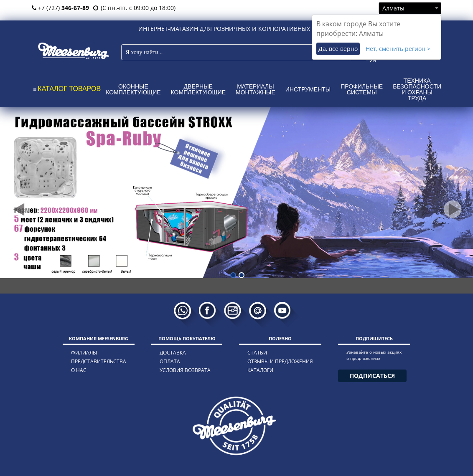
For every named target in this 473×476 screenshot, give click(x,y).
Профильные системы (362, 89)
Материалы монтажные (256, 89)
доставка (173, 353)
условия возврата (185, 370)
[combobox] (410, 8)
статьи (257, 353)
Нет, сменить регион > (398, 49)
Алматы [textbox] (393, 8)
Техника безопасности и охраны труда (417, 89)
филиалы (84, 353)
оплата (170, 361)
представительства (99, 361)
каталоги (260, 370)
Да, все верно (338, 49)
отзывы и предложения (280, 361)
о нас (79, 370)
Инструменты (308, 89)
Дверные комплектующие (198, 89)
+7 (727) (60, 8)
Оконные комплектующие (133, 89)
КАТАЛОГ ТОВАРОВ (69, 89)
